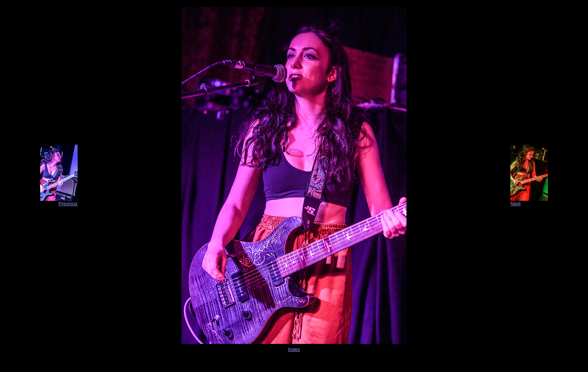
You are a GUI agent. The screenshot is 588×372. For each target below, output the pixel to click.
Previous (68, 204)
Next (515, 204)
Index (294, 349)
